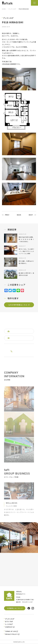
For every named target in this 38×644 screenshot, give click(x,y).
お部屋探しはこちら (15, 608)
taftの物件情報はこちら (19, 305)
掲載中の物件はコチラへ (19, 333)
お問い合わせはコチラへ (19, 340)
